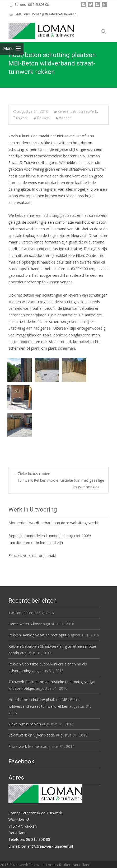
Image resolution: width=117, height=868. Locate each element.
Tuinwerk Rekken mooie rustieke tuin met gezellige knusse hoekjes (61, 484)
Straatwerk (88, 111)
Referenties (67, 111)
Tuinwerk (20, 118)
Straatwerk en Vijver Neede (32, 735)
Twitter (15, 613)
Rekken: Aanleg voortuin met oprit (38, 635)
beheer (65, 118)
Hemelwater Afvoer (25, 624)
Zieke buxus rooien (32, 474)
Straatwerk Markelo (25, 746)
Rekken (43, 118)
